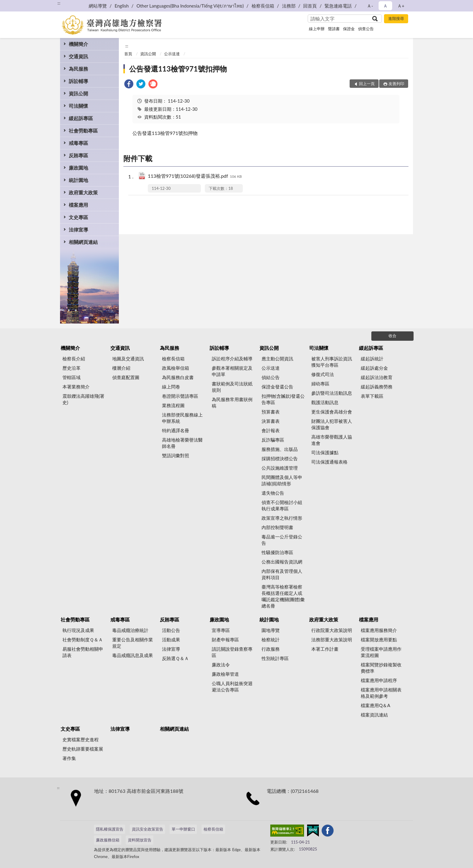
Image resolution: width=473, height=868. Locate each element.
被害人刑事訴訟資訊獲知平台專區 (332, 362)
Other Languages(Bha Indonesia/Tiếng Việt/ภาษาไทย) (190, 6)
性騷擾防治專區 (277, 552)
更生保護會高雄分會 (332, 412)
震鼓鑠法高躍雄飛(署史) (83, 399)
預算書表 (271, 412)
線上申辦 (317, 29)
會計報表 (271, 430)
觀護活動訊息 (325, 402)
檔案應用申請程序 (379, 680)
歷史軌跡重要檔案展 (83, 749)
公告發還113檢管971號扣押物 (178, 69)
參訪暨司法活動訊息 (332, 393)
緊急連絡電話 (338, 6)
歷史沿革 (71, 368)
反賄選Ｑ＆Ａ (175, 658)
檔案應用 (78, 205)
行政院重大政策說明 (332, 630)
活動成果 (171, 640)
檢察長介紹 (74, 359)
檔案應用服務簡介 (379, 630)
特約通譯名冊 (176, 430)
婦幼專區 (320, 384)
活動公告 (171, 630)
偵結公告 (271, 377)
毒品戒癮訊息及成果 (133, 655)
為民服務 (78, 69)
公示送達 (172, 54)
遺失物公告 (273, 493)
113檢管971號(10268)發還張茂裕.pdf (195, 176)
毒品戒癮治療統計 (130, 630)
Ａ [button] (385, 6)
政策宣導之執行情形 (282, 518)
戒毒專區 (78, 143)
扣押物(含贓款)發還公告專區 (283, 399)
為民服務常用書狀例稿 (232, 402)
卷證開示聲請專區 (180, 396)
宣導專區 (221, 630)
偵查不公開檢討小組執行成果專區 (282, 505)
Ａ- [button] (370, 6)
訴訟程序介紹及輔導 (232, 359)
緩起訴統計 (372, 359)
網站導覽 (98, 6)
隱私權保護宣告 (110, 829)
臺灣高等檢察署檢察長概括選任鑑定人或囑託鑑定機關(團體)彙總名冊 (283, 596)
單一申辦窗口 (183, 829)
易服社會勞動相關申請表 (83, 652)
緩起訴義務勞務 (377, 387)
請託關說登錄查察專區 (232, 652)
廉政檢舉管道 (225, 674)
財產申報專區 (225, 640)
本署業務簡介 (76, 387)
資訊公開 (78, 93)
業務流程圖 (173, 405)
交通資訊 (78, 56)
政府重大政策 (83, 192)
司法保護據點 (325, 452)
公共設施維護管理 (280, 468)
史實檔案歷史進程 (81, 739)
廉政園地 (78, 168)
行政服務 (271, 649)
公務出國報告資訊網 (282, 562)
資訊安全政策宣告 (148, 829)
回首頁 (310, 6)
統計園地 (78, 180)
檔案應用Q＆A (375, 705)
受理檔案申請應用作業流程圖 (381, 652)
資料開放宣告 (140, 840)
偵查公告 (366, 29)
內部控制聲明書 (277, 527)
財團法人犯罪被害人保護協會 (332, 424)
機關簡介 (78, 44)
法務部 (289, 6)
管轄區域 (71, 377)
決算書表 (271, 421)
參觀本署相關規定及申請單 (232, 371)
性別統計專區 (275, 658)
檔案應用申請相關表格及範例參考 (381, 693)
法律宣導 (78, 230)
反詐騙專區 (273, 440)
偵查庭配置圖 (126, 377)
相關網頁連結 (83, 242)
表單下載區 (372, 396)
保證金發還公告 (277, 387)
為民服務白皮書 (178, 377)
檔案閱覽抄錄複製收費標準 (381, 668)
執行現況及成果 (78, 630)
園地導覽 (271, 630)
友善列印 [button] (396, 84)
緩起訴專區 (81, 118)
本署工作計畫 (325, 649)
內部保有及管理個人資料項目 (282, 574)
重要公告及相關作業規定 (133, 643)
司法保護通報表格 (329, 462)
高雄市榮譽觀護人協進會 (332, 440)
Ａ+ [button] (401, 6)
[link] (129, 85)
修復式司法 (323, 374)
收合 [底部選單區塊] (392, 336)
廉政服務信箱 (108, 840)
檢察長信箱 (263, 6)
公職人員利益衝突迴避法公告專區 (232, 686)
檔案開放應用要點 (379, 640)
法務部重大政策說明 (332, 640)
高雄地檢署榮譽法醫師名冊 (182, 443)
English (122, 6)
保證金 (349, 29)
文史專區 (78, 217)
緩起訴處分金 (374, 368)
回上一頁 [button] (367, 84)
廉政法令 (221, 665)
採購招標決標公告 (280, 458)
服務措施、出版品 (280, 449)
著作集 (69, 758)
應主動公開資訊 (277, 359)
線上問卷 (171, 387)
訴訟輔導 (78, 81)
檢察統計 (271, 640)
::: (59, 3)
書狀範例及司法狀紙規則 (232, 387)
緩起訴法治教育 (377, 377)
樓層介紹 (121, 368)
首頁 (128, 54)
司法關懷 (78, 106)
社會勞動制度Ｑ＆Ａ (83, 640)
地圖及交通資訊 (128, 359)
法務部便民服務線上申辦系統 (182, 418)
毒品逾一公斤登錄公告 (282, 540)
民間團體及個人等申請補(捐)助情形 (282, 480)
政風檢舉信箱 (176, 368)
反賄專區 (78, 155)
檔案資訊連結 (374, 715)
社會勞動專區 (83, 131)
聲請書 (334, 29)
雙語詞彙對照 (176, 455)
